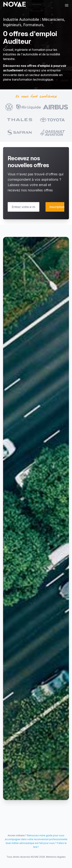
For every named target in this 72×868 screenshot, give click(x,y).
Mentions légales (56, 857)
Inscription (57, 207)
